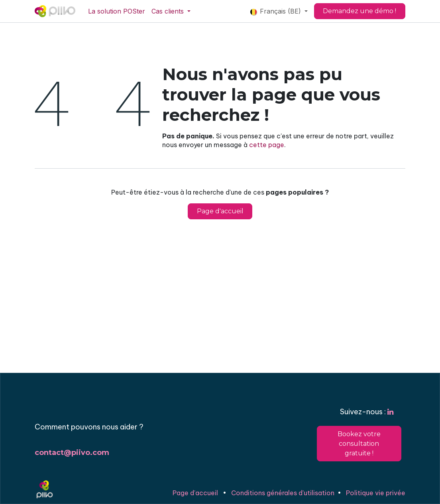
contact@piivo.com (72, 453)
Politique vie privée (376, 493)
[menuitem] (117, 11)
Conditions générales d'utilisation (283, 493)
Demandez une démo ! (359, 11)
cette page (267, 145)
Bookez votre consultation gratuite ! (359, 444)
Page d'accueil (220, 211)
